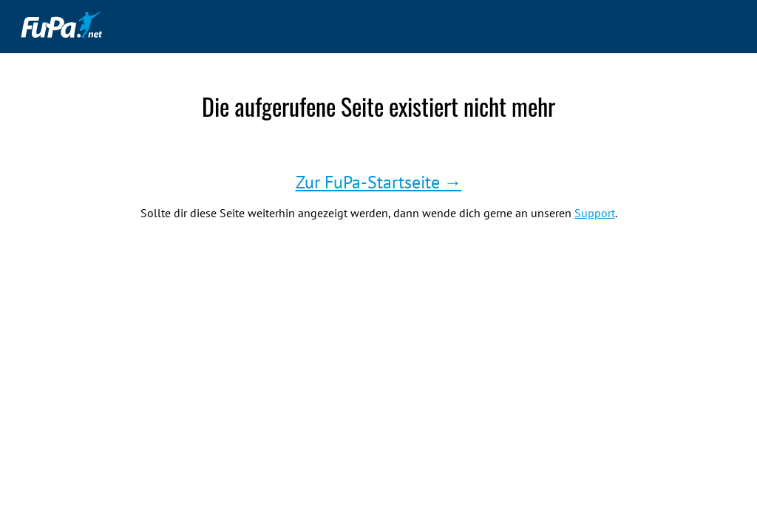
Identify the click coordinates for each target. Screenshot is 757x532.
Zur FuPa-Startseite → (379, 182)
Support (595, 213)
